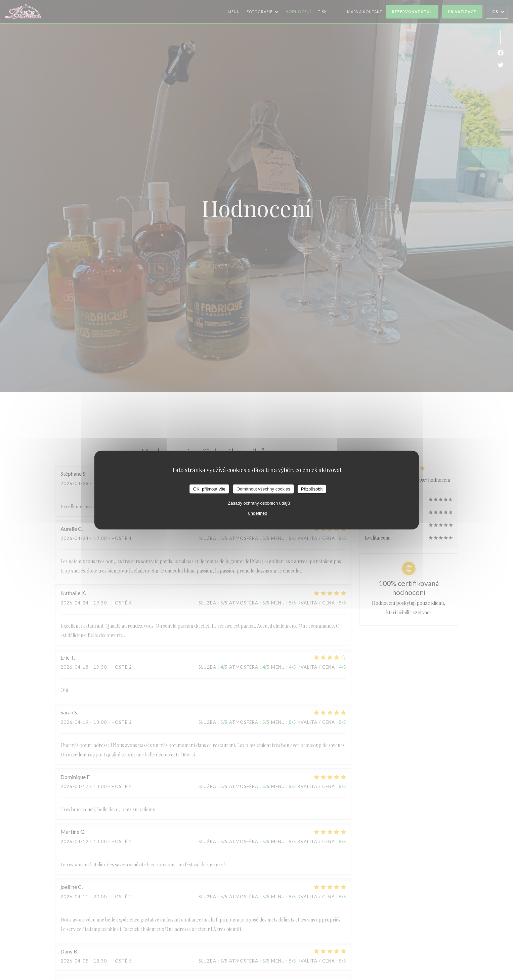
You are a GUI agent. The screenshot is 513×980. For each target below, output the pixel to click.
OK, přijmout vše (209, 489)
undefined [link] (258, 513)
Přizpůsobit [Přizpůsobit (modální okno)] (312, 489)
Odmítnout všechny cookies (263, 489)
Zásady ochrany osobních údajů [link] (259, 503)
